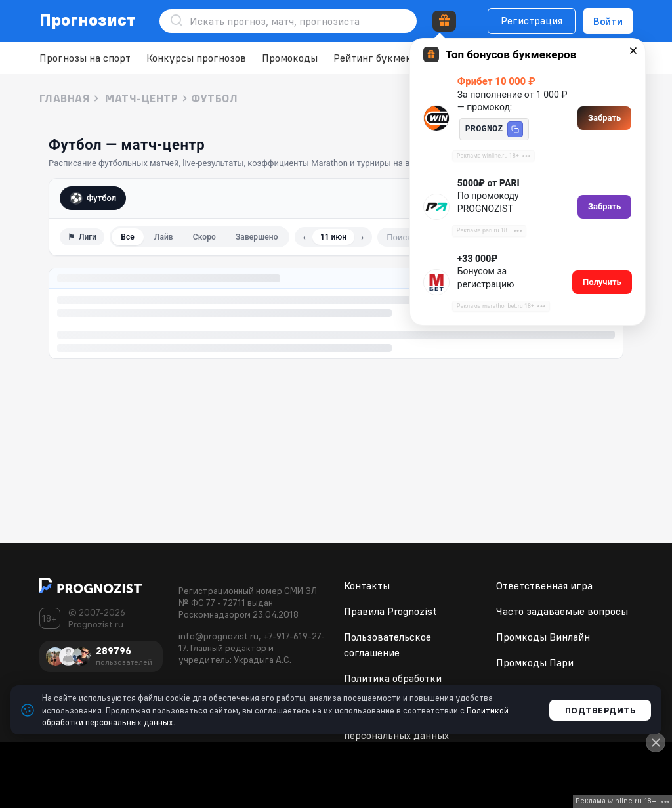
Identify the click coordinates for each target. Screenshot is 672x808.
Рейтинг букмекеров (384, 58)
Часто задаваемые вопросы (562, 611)
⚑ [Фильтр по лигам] (82, 237)
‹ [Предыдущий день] (304, 237)
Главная (64, 98)
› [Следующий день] (362, 237)
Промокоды (290, 58)
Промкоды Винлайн (543, 637)
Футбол (93, 198)
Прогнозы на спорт (85, 58)
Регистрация (532, 20)
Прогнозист (88, 20)
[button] (515, 129)
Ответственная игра (544, 585)
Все (128, 237)
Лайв (164, 237)
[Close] (656, 742)
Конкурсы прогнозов (196, 58)
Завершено (257, 237)
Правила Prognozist (390, 611)
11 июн (333, 237)
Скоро (204, 237)
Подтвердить (600, 710)
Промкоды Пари (535, 662)
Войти (608, 21)
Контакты (367, 585)
